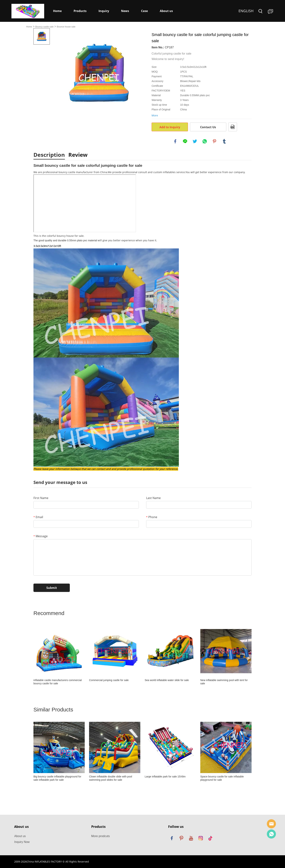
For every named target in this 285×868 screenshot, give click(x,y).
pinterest (214, 141)
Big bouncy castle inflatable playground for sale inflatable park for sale (57, 778)
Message (41, 536)
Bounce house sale (66, 27)
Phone (152, 517)
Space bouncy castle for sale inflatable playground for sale (222, 778)
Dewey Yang (271, 834)
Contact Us (208, 127)
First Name (41, 498)
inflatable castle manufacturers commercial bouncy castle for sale (58, 682)
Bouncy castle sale (44, 27)
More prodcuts (101, 836)
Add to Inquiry (170, 127)
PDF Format (233, 127)
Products (80, 11)
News (125, 11)
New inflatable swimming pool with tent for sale (224, 682)
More (155, 115)
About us (166, 11)
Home (57, 11)
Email (38, 517)
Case (144, 11)
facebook (175, 141)
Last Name (153, 498)
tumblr (224, 141)
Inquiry (104, 11)
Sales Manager (271, 824)
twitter (195, 141)
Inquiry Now (22, 842)
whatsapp (205, 141)
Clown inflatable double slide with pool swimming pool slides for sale (111, 778)
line (185, 141)
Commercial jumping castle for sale (109, 680)
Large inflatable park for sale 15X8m (165, 777)
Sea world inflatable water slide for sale (167, 680)
